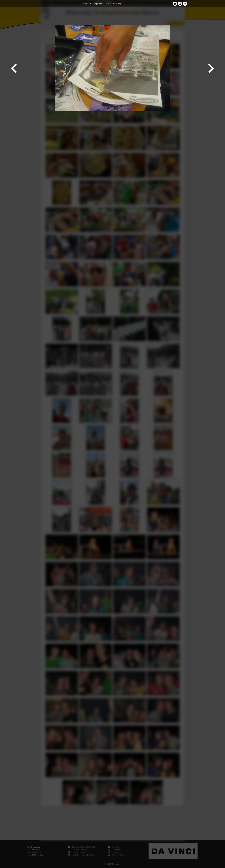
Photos (86, 4)
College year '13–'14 (100, 4)
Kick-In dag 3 (117, 4)
